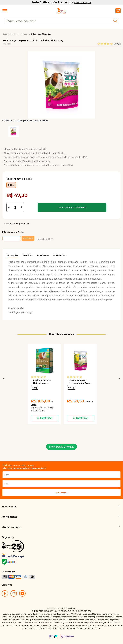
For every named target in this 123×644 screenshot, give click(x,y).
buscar (116, 21)
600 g (71, 388)
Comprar (72, 208)
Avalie (117, 44)
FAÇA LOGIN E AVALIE (61, 447)
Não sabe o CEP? (45, 239)
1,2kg (35, 388)
